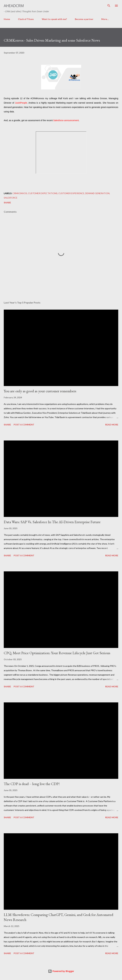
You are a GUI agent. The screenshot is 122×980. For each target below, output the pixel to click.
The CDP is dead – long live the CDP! (32, 784)
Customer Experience (71, 193)
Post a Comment (24, 425)
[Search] (109, 6)
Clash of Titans (26, 19)
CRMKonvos (20, 193)
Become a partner (84, 19)
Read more (112, 425)
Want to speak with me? (54, 19)
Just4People (21, 103)
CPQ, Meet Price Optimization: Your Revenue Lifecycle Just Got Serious (57, 653)
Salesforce (11, 198)
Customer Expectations (43, 193)
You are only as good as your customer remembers (40, 391)
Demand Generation (97, 193)
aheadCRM (14, 6)
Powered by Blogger (61, 971)
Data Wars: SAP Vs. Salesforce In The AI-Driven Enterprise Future (52, 522)
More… (105, 19)
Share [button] (7, 203)
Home (7, 19)
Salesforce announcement (66, 120)
